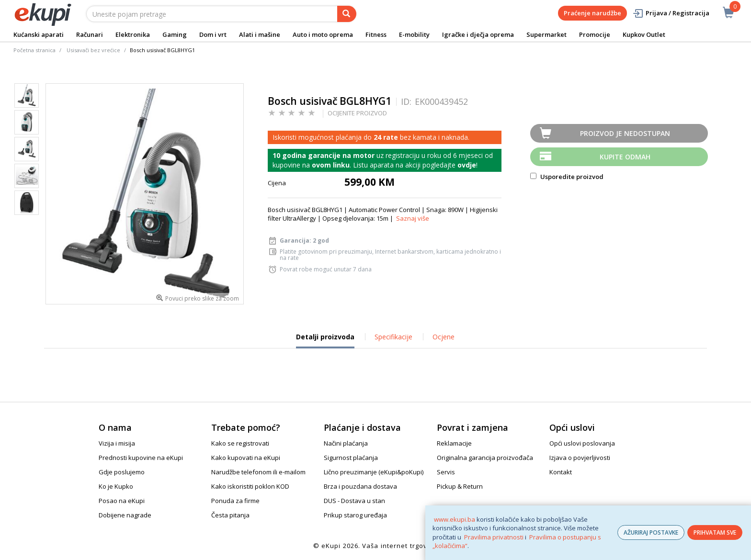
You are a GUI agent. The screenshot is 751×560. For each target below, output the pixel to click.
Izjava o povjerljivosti (580, 458)
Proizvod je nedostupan (625, 133)
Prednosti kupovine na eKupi (141, 458)
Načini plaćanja (346, 443)
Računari (90, 34)
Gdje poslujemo (122, 472)
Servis (446, 472)
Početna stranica (34, 50)
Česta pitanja (230, 515)
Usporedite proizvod (567, 177)
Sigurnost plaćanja (351, 458)
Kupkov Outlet (644, 34)
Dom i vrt (213, 34)
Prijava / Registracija (671, 13)
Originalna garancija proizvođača (485, 458)
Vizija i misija (117, 443)
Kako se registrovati (240, 443)
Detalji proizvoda (325, 340)
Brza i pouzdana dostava (360, 486)
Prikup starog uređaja (355, 515)
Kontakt (561, 472)
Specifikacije (393, 337)
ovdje (467, 165)
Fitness (376, 34)
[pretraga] (347, 14)
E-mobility (414, 34)
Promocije (595, 34)
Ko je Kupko (116, 486)
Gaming (175, 34)
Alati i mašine (260, 34)
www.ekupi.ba (455, 519)
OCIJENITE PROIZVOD (357, 113)
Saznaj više (413, 218)
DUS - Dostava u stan (354, 501)
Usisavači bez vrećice (93, 50)
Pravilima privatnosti (494, 537)
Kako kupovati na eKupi (246, 458)
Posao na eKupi (122, 501)
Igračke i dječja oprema (478, 34)
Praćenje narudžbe (592, 13)
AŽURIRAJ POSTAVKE (651, 532)
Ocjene (444, 337)
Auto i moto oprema (323, 34)
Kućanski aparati (39, 34)
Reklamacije (454, 443)
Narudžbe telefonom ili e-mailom (258, 472)
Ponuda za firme (235, 501)
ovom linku (331, 165)
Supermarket (546, 34)
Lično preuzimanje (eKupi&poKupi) (374, 472)
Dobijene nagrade (125, 515)
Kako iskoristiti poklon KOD (250, 486)
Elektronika (133, 34)
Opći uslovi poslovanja (582, 443)
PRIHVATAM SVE (715, 532)
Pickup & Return (460, 486)
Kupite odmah (625, 157)
